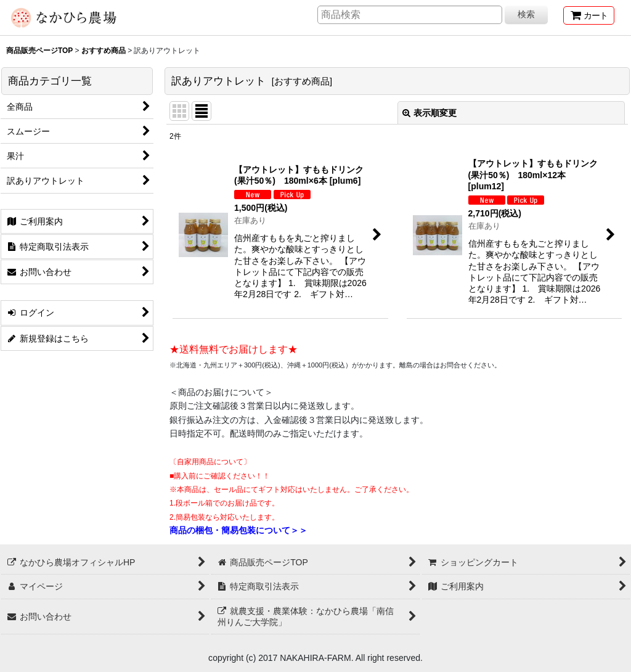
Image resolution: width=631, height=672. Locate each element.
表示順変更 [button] (429, 113)
